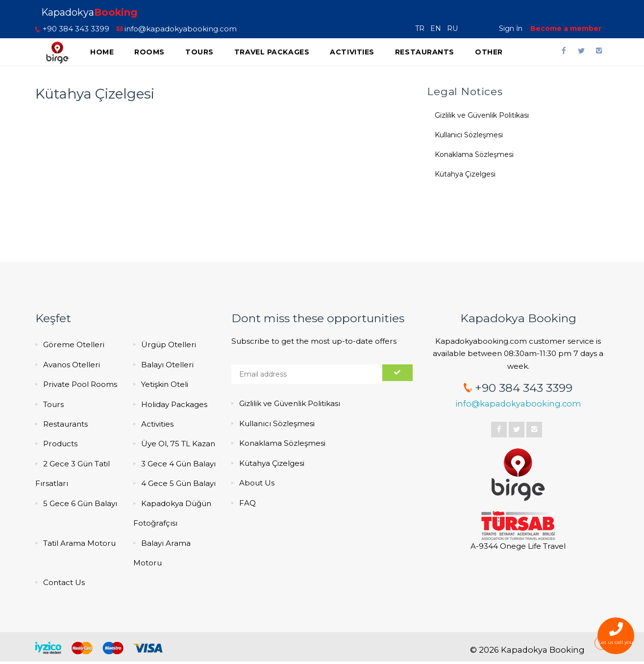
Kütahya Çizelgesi (465, 174)
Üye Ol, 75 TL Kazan (178, 444)
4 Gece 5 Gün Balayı (178, 483)
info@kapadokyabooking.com (177, 29)
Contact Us (64, 582)
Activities (352, 52)
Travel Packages (272, 52)
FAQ (248, 503)
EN (438, 28)
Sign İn (511, 28)
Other (489, 52)
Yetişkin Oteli (165, 384)
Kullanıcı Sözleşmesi (469, 135)
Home (102, 52)
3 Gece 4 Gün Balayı (178, 464)
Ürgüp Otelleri (169, 345)
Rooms (149, 52)
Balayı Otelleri (167, 365)
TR (422, 28)
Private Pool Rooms (80, 384)
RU (454, 28)
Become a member (566, 28)
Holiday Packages (174, 404)
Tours (199, 52)
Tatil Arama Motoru (79, 543)
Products (60, 444)
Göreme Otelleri (74, 345)
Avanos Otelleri (72, 365)
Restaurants (425, 52)
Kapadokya (89, 12)
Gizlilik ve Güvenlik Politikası (482, 115)
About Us (257, 483)
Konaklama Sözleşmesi (474, 154)
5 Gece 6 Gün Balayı (80, 503)
